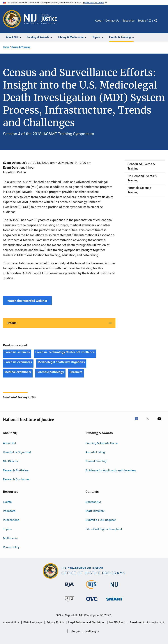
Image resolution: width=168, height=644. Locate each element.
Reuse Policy (11, 547)
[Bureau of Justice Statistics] (92, 590)
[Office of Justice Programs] (12, 19)
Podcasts (9, 511)
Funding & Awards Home (102, 443)
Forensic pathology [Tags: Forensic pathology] (50, 372)
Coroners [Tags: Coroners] (76, 372)
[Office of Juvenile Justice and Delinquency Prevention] (69, 602)
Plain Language (33, 622)
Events (7, 502)
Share (158, 23)
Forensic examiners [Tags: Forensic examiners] (18, 362)
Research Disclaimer (16, 479)
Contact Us (112, 21)
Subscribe (128, 21)
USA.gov (75, 631)
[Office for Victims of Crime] (92, 602)
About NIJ (9, 443)
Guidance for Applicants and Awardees (111, 470)
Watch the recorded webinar (27, 301)
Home (6, 47)
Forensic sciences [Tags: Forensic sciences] (17, 352)
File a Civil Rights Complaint (104, 529)
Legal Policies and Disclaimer (86, 622)
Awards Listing (95, 452)
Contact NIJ (93, 502)
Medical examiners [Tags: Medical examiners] (18, 372)
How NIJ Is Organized (17, 452)
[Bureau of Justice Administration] (69, 587)
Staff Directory (95, 511)
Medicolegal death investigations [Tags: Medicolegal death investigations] (61, 362)
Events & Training (21, 47)
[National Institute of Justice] (114, 587)
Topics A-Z (144, 21)
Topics (7, 529)
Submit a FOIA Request (101, 520)
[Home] (40, 19)
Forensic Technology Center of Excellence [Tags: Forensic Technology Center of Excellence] (65, 352)
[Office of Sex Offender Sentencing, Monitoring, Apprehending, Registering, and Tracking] (114, 601)
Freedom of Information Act (147, 622)
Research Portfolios (16, 470)
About (99, 21)
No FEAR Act (117, 622)
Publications (11, 520)
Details (12, 323)
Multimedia (10, 538)
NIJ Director (11, 461)
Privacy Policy (55, 622)
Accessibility (11, 622)
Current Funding (96, 461)
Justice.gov (92, 631)
